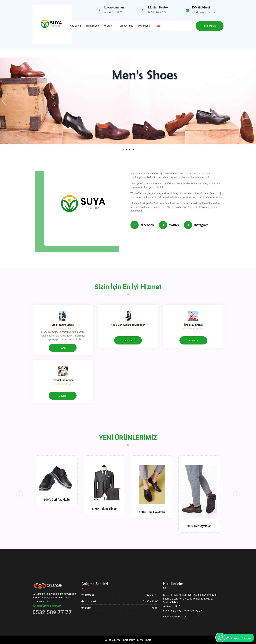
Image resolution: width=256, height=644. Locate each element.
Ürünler (108, 26)
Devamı (63, 348)
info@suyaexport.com (175, 616)
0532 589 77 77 (172, 611)
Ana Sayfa (75, 26)
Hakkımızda (92, 26)
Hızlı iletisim (210, 26)
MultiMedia (144, 26)
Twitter (169, 225)
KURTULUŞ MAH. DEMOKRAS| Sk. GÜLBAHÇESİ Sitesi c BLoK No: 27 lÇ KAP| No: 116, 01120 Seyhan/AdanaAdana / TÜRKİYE (190, 600)
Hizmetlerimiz (125, 26)
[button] (19, 495)
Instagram (196, 225)
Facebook (142, 225)
